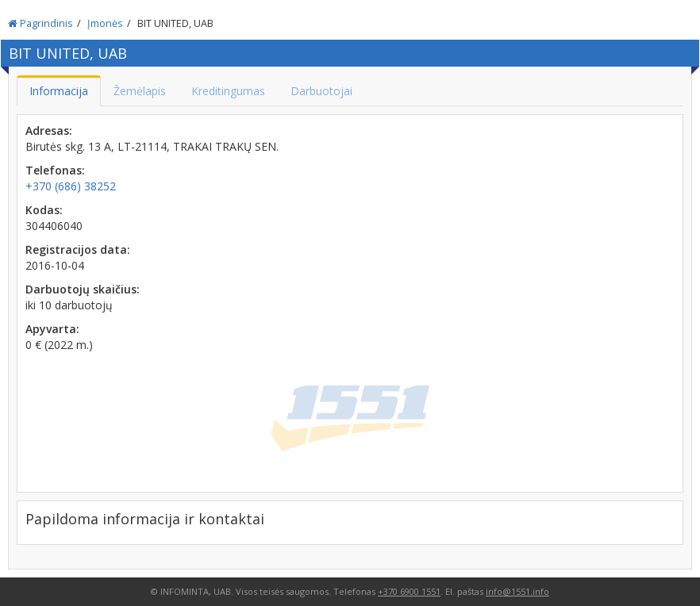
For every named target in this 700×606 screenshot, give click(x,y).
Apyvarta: (52, 329)
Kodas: (44, 210)
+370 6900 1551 (409, 591)
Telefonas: (55, 170)
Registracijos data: (78, 249)
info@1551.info (517, 591)
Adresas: (49, 130)
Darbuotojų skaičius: (83, 289)
